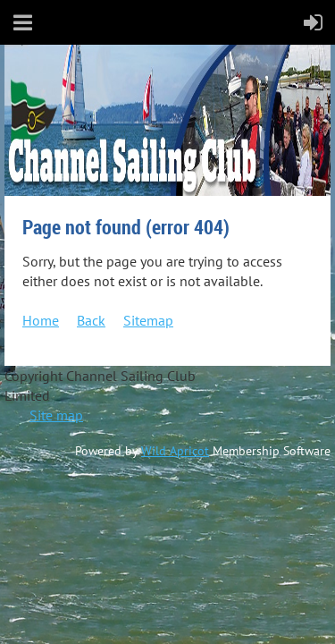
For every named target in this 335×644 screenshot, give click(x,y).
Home (41, 320)
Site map (56, 415)
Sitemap (148, 320)
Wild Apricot (175, 451)
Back (91, 320)
